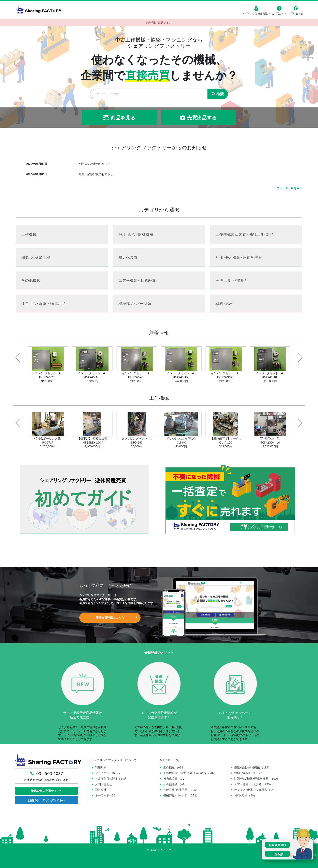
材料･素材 (224, 303)
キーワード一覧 (105, 795)
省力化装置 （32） (175, 779)
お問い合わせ (104, 784)
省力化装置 (128, 257)
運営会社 (101, 790)
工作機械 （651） (175, 767)
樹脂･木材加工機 (36, 257)
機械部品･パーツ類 (135, 303)
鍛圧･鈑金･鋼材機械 (136, 234)
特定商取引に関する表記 (111, 779)
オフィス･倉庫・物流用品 (44, 303)
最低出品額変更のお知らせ (96, 174)
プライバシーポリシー (109, 773)
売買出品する (199, 117)
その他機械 (31, 280)
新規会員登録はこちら (110, 618)
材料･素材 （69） (245, 795)
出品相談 (277, 854)
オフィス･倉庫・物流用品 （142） (256, 790)
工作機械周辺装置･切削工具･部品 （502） (190, 773)
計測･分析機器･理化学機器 (239, 257)
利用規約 (101, 767)
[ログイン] (256, 8)
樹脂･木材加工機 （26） (250, 773)
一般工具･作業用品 (232, 280)
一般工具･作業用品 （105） (181, 790)
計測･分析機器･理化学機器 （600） (257, 779)
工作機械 (29, 234)
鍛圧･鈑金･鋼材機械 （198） (253, 767)
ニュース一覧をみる (289, 188)
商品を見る (119, 117)
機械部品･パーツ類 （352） (181, 795)
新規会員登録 (262, 13)
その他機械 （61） (175, 784)
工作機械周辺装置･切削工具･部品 (245, 234)
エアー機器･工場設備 (137, 280)
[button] (18, 358)
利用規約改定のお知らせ (95, 164)
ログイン (248, 13)
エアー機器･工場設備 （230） (253, 784)
